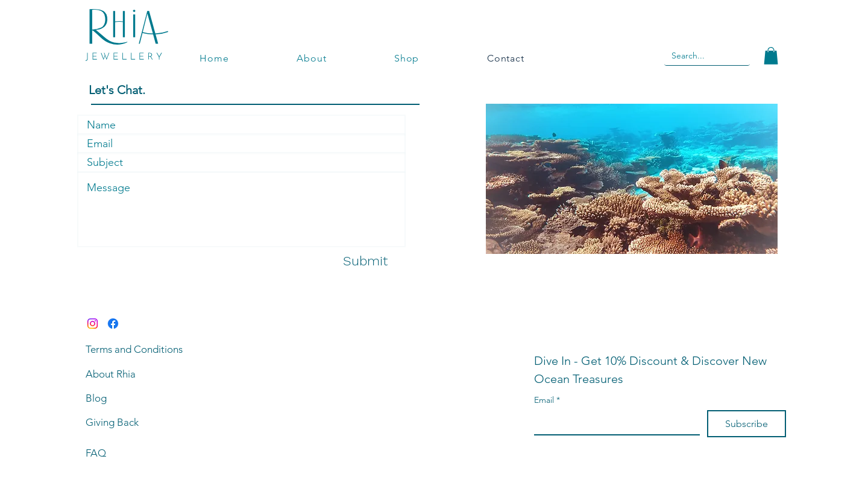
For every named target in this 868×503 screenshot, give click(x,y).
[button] (771, 56)
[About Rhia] (142, 374)
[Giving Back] (142, 422)
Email (547, 400)
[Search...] (690, 56)
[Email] (613, 422)
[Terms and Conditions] (142, 349)
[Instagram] (93, 324)
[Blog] (142, 398)
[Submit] (365, 261)
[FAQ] (142, 453)
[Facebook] (113, 324)
